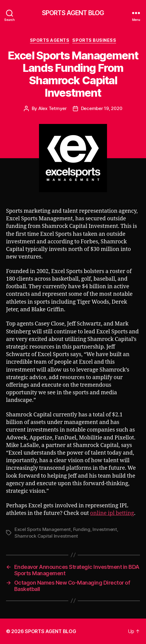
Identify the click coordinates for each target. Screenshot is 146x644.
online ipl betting (112, 513)
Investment (105, 529)
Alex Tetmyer (53, 108)
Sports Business (94, 40)
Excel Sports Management (43, 529)
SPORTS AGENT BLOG (73, 13)
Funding (82, 529)
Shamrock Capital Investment (46, 536)
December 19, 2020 (102, 108)
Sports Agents (50, 40)
